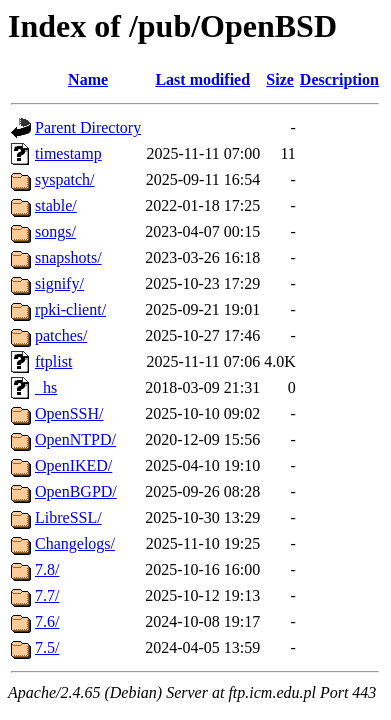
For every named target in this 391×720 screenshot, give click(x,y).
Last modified (202, 79)
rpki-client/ (70, 309)
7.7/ (47, 595)
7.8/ (47, 569)
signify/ (59, 283)
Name (88, 79)
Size (280, 79)
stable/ (56, 205)
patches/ (61, 335)
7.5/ (47, 647)
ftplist (53, 361)
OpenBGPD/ (76, 491)
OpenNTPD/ (75, 439)
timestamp (68, 153)
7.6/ (47, 621)
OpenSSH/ (69, 413)
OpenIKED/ (73, 465)
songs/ (55, 231)
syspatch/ (65, 179)
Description (339, 79)
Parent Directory (88, 127)
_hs (46, 387)
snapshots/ (68, 257)
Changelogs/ (75, 543)
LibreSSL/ (68, 517)
